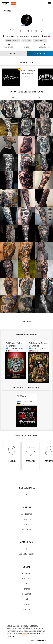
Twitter (26, 599)
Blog (26, 549)
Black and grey (13, 40)
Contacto (40, 53)
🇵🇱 (49, 36)
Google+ (27, 604)
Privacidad (26, 519)
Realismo (27, 40)
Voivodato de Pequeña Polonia (31, 36)
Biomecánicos (40, 40)
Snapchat (26, 594)
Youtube (26, 609)
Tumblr (26, 584)
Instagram (26, 574)
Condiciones (27, 514)
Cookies (27, 524)
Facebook (27, 579)
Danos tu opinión (27, 554)
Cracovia (10, 36)
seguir (13, 53)
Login (26, 494)
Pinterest (26, 589)
